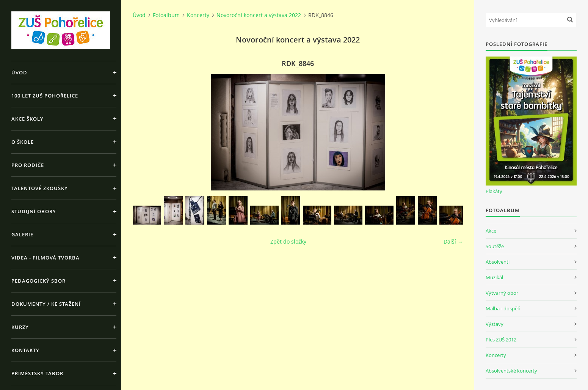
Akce (491, 231)
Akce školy (27, 119)
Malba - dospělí (503, 308)
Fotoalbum (166, 15)
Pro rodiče (28, 165)
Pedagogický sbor (38, 281)
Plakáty (494, 191)
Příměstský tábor (37, 373)
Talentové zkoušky (40, 188)
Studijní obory (34, 211)
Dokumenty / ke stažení (46, 304)
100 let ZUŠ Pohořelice (45, 96)
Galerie (22, 234)
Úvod (19, 72)
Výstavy (495, 324)
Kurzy (20, 327)
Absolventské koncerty (511, 371)
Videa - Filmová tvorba (45, 258)
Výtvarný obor (502, 293)
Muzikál (494, 277)
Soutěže (495, 246)
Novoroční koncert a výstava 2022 (259, 15)
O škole (23, 142)
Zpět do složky (288, 241)
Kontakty (25, 350)
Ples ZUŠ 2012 (501, 340)
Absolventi (498, 262)
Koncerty (198, 15)
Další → (453, 241)
